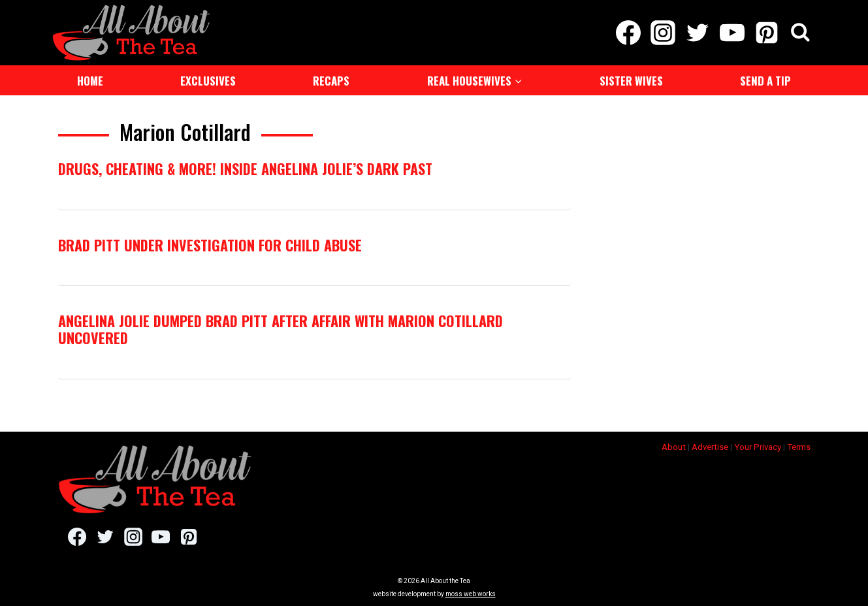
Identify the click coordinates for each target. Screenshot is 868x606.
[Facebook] (628, 33)
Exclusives (208, 81)
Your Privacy (758, 447)
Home (90, 81)
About (674, 447)
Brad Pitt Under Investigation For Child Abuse (210, 245)
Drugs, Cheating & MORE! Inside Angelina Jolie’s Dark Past (245, 168)
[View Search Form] (800, 33)
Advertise (710, 447)
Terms (799, 447)
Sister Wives (631, 81)
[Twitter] (697, 33)
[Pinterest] (767, 33)
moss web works (471, 594)
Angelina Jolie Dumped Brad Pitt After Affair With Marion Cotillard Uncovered (281, 329)
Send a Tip (765, 81)
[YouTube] (732, 33)
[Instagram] (663, 33)
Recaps (331, 81)
